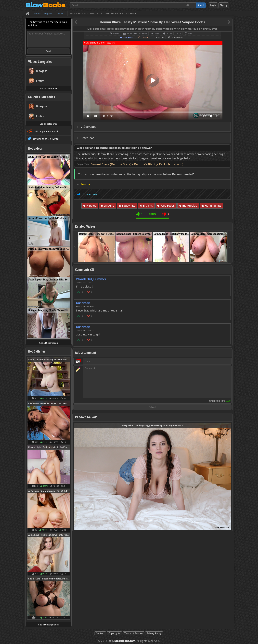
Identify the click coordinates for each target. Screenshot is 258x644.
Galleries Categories (42, 97)
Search (201, 5)
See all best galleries (49, 625)
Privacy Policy (154, 633)
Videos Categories (40, 62)
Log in (213, 5)
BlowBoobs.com (125, 641)
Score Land (91, 194)
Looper (144, 37)
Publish (153, 407)
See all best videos (49, 343)
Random (160, 37)
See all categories (49, 89)
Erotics (116, 33)
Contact (100, 633)
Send (49, 51)
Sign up (224, 5)
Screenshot (178, 37)
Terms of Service (134, 633)
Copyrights (114, 633)
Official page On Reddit (46, 131)
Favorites (128, 37)
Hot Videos (35, 148)
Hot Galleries (37, 351)
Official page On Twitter (46, 139)
